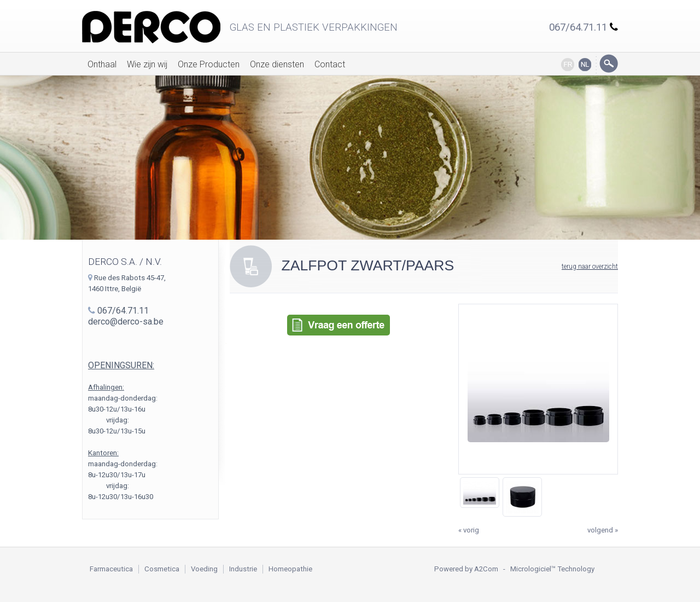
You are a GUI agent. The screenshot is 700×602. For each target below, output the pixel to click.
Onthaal (102, 64)
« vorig (469, 530)
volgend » (603, 530)
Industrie (243, 569)
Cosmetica (162, 569)
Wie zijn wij (147, 64)
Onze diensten (277, 64)
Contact (330, 64)
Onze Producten (209, 64)
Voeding (204, 569)
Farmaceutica (111, 569)
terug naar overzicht (590, 267)
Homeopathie (290, 569)
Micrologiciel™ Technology (552, 569)
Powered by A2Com (466, 569)
